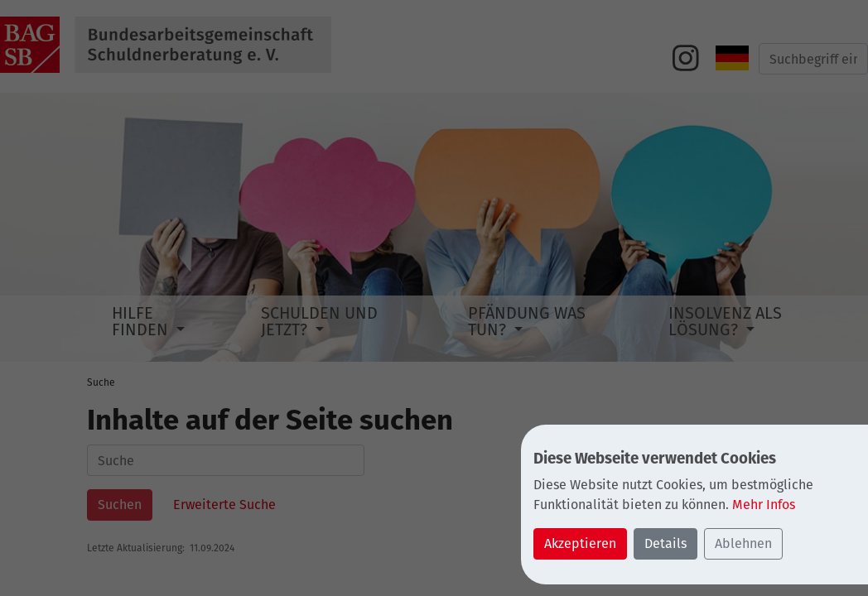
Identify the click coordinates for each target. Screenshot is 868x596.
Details (665, 543)
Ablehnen (743, 543)
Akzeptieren (580, 543)
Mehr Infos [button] (764, 505)
